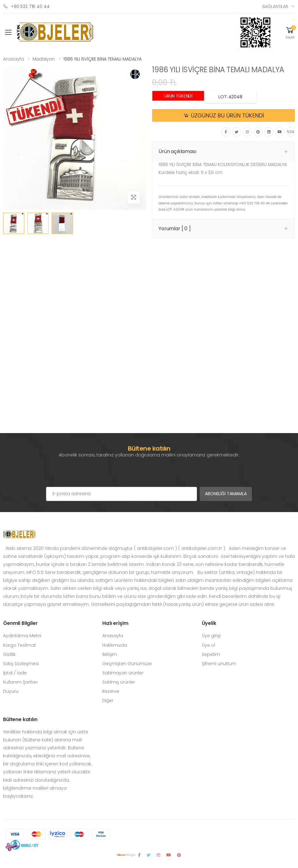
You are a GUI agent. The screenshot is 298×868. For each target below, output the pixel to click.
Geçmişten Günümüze (127, 664)
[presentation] (93, 475)
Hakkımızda (115, 645)
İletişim (110, 654)
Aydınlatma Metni (22, 636)
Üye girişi (211, 636)
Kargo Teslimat (20, 645)
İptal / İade (15, 673)
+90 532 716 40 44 (26, 6)
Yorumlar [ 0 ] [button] (175, 229)
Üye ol (208, 645)
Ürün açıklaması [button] (177, 151)
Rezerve (111, 691)
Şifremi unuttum (219, 664)
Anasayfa (14, 59)
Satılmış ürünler (119, 682)
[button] (290, 32)
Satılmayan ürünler (123, 673)
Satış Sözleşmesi (21, 664)
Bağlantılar (275, 6)
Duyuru (11, 691)
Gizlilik (9, 654)
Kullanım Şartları (20, 682)
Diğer (108, 700)
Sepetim (211, 654)
